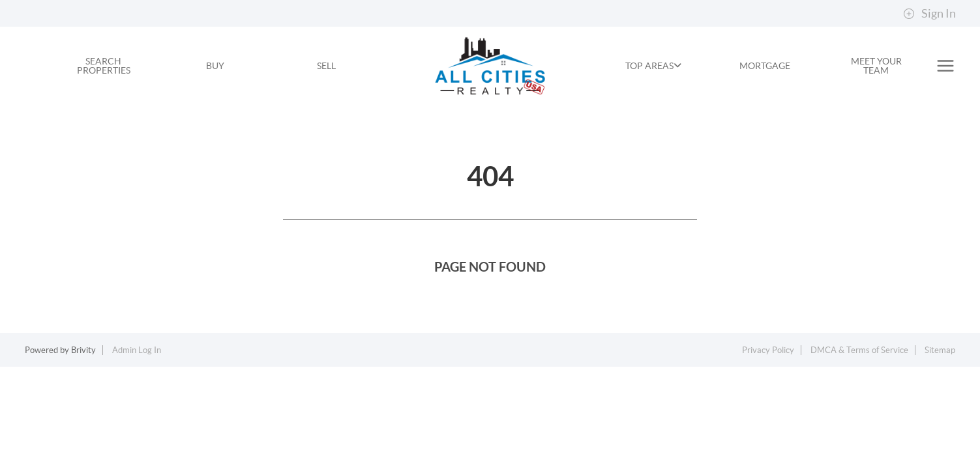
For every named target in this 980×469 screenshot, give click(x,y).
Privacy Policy (768, 350)
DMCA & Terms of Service (859, 350)
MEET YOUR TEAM (876, 66)
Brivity (83, 350)
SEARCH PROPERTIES (104, 66)
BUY (215, 66)
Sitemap (940, 350)
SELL (326, 66)
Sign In (929, 14)
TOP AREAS (653, 66)
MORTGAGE (765, 66)
